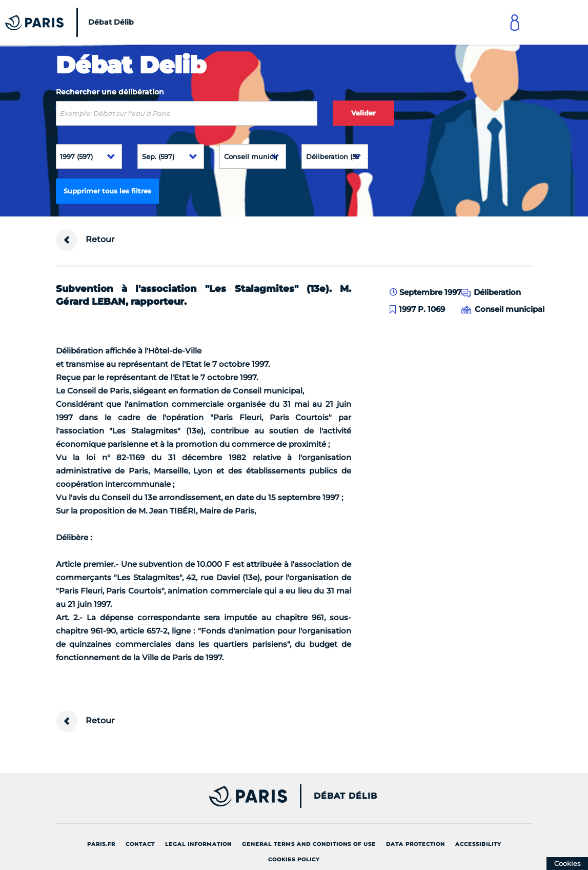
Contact (140, 844)
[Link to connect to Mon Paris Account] (515, 22)
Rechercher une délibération (110, 92)
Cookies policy (294, 859)
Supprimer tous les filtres (107, 191)
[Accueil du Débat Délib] (72, 22)
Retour (85, 240)
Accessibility (478, 844)
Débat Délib (346, 796)
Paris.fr (101, 844)
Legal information (198, 844)
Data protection (415, 844)
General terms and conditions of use (309, 844)
